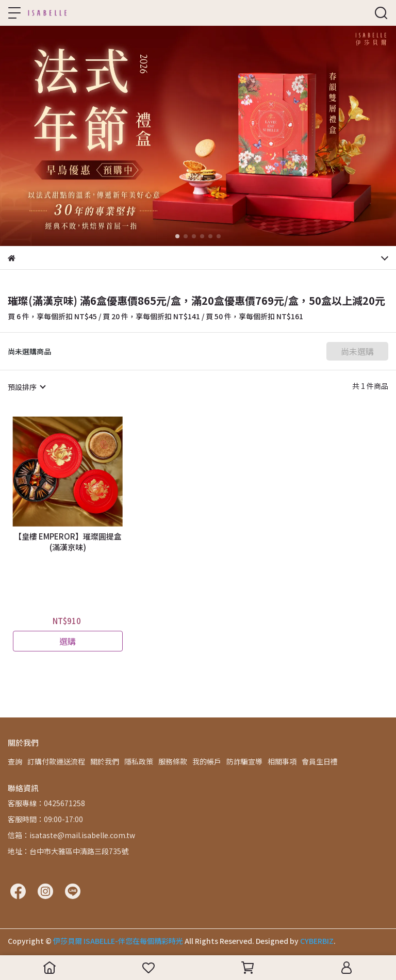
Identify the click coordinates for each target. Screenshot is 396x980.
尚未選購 (357, 351)
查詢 (15, 761)
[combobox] (26, 387)
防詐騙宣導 (244, 761)
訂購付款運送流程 (56, 761)
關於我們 (105, 761)
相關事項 (282, 761)
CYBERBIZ (317, 941)
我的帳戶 (207, 761)
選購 (68, 641)
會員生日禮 (320, 761)
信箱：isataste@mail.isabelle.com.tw (71, 835)
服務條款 (173, 761)
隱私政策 (139, 761)
